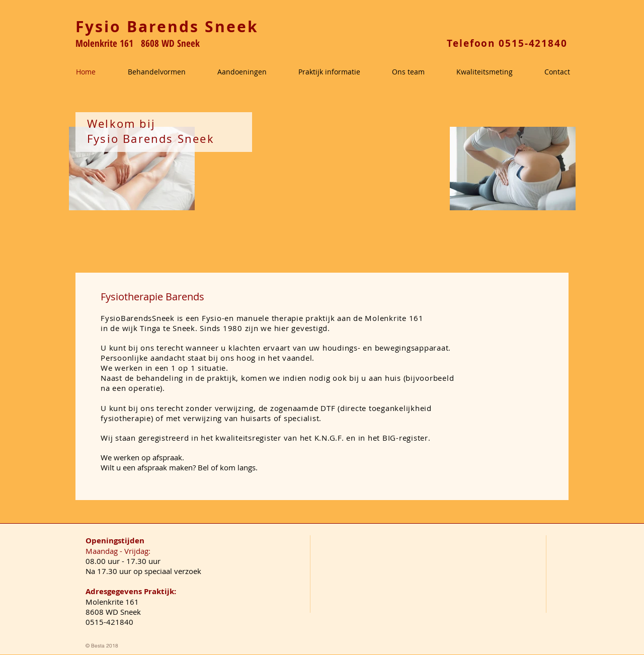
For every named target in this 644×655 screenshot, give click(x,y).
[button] (168, 72)
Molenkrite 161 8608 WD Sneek (138, 43)
